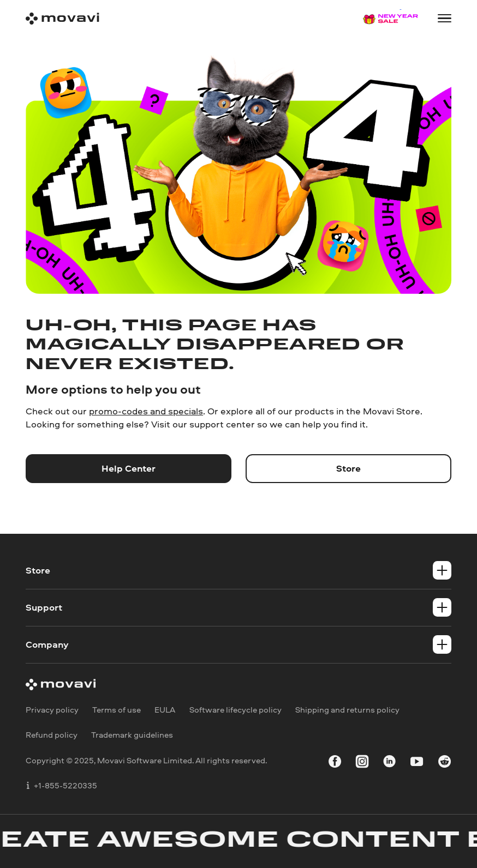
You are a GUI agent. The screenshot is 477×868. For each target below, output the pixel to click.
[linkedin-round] (389, 762)
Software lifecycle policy (235, 710)
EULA (165, 710)
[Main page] (62, 19)
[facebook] (335, 762)
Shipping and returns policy (347, 710)
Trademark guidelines (132, 735)
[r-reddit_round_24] (445, 762)
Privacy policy (52, 710)
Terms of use (117, 710)
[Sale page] (391, 19)
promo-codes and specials (146, 411)
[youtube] (417, 762)
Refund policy (52, 735)
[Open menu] (445, 18)
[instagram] (362, 762)
